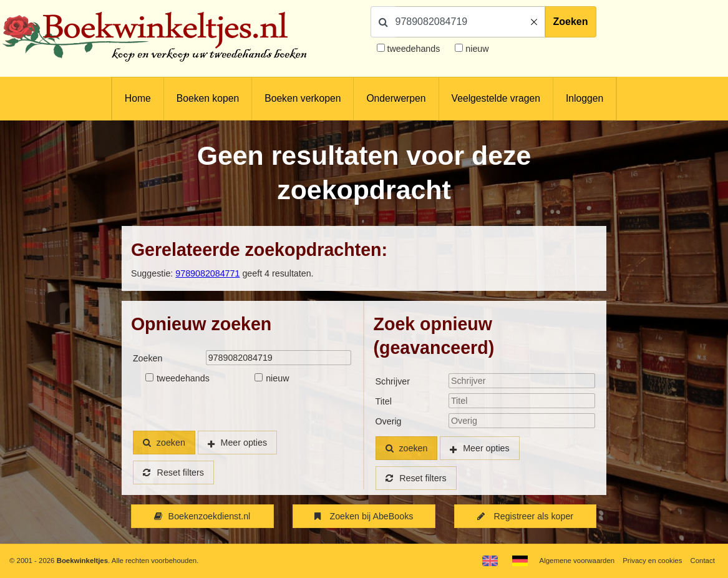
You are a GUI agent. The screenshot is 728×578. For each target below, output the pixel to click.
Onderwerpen (396, 98)
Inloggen (585, 98)
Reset (173, 473)
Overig (389, 421)
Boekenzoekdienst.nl (202, 516)
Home (138, 98)
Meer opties (244, 443)
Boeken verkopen (303, 98)
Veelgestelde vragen (496, 98)
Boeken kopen (208, 98)
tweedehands (413, 49)
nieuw (476, 49)
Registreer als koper (525, 516)
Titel (384, 401)
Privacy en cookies (652, 561)
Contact (703, 561)
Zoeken (571, 22)
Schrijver (393, 381)
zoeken (164, 443)
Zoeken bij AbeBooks (364, 516)
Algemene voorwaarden (577, 561)
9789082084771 (207, 273)
